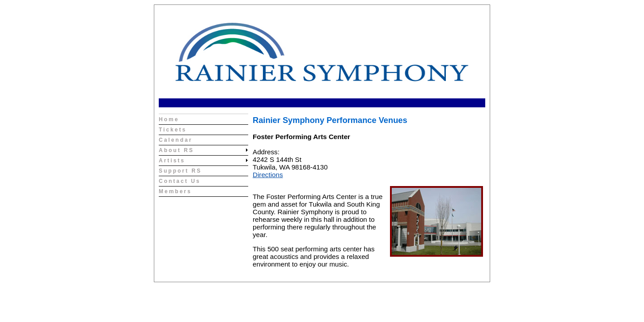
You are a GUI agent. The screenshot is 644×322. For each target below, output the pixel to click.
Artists (172, 161)
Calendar (176, 140)
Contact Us (180, 181)
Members (175, 191)
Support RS (180, 171)
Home (169, 119)
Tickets (173, 130)
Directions (268, 175)
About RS (176, 150)
